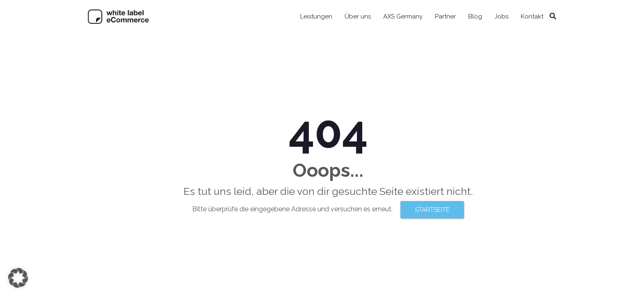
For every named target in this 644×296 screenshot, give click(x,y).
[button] (18, 278)
